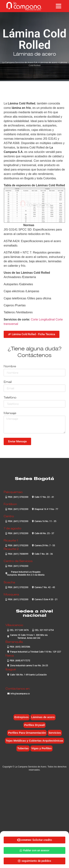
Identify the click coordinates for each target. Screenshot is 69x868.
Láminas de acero (35, 54)
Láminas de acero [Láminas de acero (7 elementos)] (43, 720)
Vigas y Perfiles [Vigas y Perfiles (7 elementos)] (41, 751)
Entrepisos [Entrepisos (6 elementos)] (22, 720)
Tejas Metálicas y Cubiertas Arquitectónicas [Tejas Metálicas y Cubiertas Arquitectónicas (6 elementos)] (35, 743)
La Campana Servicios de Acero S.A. (20, 62)
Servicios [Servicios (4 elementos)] (55, 735)
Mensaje (10, 413)
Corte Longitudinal (43, 319)
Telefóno (10, 398)
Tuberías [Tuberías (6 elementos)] (23, 751)
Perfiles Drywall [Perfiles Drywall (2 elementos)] (35, 727)
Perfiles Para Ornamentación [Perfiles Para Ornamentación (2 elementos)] (27, 735)
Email (8, 382)
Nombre (10, 366)
